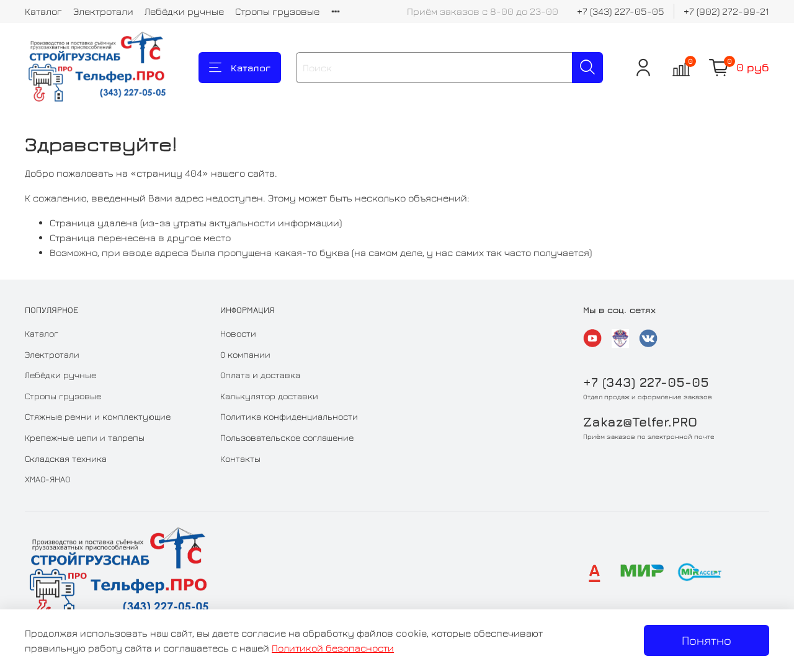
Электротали (103, 11)
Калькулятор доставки (269, 396)
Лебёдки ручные (184, 11)
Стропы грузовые (277, 11)
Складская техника (66, 458)
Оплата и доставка (260, 375)
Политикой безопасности (333, 648)
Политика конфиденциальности (289, 416)
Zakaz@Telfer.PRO (640, 422)
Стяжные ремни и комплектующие (98, 416)
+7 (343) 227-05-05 (621, 11)
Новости (238, 333)
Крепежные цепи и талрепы (85, 437)
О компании (245, 354)
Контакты (240, 458)
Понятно (707, 640)
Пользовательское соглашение (287, 437)
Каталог (43, 11)
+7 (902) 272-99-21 (726, 11)
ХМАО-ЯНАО (47, 479)
